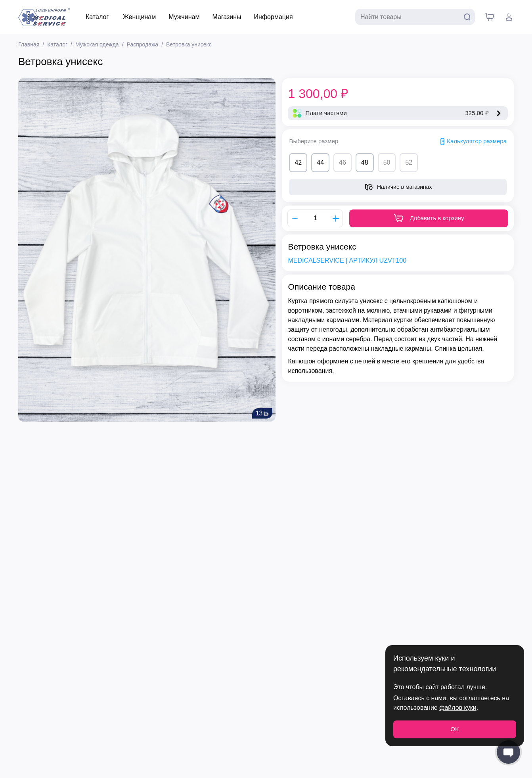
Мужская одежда (97, 44)
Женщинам (139, 17)
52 (409, 162)
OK (455, 729)
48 (365, 162)
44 (320, 162)
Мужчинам (184, 17)
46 (343, 162)
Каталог (97, 17)
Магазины (227, 17)
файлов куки (458, 708)
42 (298, 162)
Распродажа (143, 44)
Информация (274, 17)
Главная (29, 44)
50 (387, 162)
